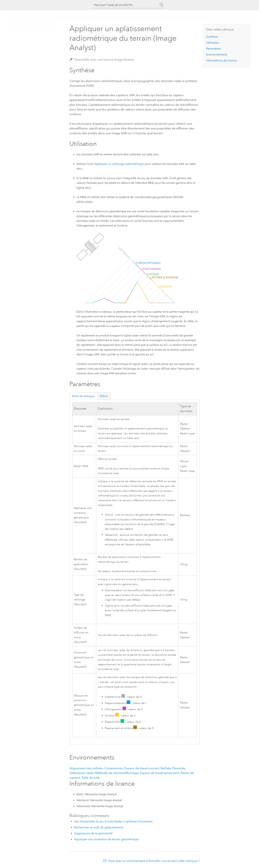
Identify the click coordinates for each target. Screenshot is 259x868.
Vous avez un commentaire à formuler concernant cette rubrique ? (154, 861)
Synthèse (212, 37)
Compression (114, 768)
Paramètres (213, 49)
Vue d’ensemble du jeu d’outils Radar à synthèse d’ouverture (113, 821)
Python (104, 396)
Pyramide (179, 768)
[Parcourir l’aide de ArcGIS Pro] (126, 5)
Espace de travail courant (142, 768)
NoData (166, 768)
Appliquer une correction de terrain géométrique (106, 839)
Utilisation (213, 43)
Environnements (217, 55)
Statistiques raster (82, 773)
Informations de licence (221, 60)
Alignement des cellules (86, 768)
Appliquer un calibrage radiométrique (119, 164)
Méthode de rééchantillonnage (117, 773)
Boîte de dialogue (83, 396)
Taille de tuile (91, 778)
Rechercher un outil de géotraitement (99, 827)
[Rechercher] (162, 5)
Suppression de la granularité (93, 833)
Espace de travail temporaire (160, 773)
